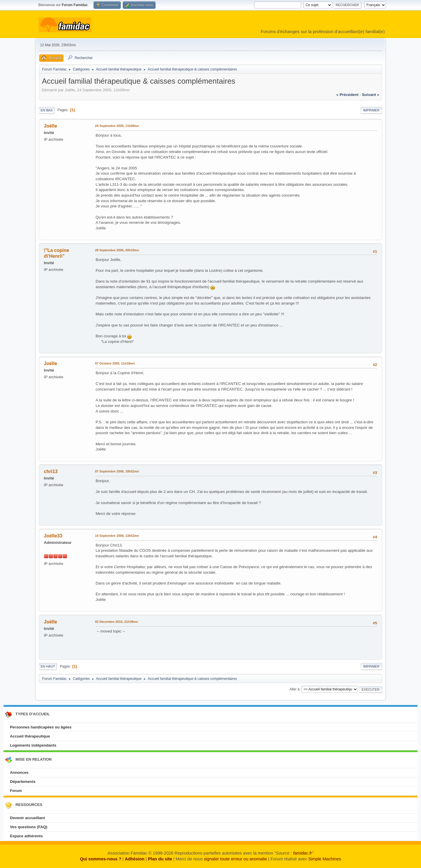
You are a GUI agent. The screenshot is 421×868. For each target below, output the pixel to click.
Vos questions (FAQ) (29, 827)
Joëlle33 (53, 536)
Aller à (294, 689)
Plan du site (160, 859)
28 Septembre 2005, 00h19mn (117, 250)
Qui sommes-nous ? (100, 859)
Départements (23, 782)
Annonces (19, 772)
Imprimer (371, 110)
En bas (47, 110)
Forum (16, 791)
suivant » (371, 95)
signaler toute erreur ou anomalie (235, 859)
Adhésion (135, 859)
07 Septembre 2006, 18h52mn (117, 471)
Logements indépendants (33, 745)
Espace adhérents (26, 836)
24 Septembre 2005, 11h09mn (117, 126)
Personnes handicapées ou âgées (41, 727)
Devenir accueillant (27, 818)
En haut (48, 666)
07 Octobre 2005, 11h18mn (115, 363)
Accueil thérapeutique (30, 736)
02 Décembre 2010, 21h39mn (117, 622)
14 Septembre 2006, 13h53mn (117, 536)
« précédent (347, 95)
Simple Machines (325, 859)
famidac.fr (302, 853)
